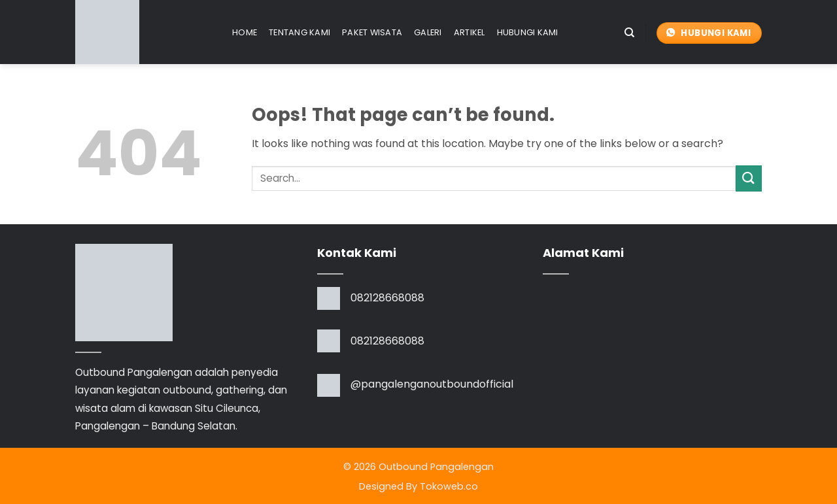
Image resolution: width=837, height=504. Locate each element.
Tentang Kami (299, 32)
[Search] (629, 33)
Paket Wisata (372, 32)
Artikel (470, 32)
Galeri (428, 32)
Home (245, 32)
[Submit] (749, 178)
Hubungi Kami (528, 32)
